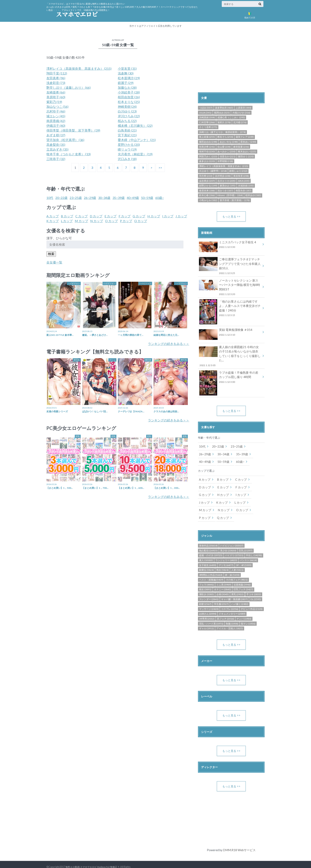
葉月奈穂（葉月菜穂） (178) (235, 200)
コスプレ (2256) (230, 599)
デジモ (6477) (226, 556)
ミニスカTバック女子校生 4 (230, 245)
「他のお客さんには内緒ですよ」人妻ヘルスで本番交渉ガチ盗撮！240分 (230, 307)
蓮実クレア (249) (245, 137)
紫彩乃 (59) (54, 102)
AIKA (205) (244, 181)
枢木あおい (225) (247, 151)
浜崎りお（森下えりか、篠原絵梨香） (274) (222, 132)
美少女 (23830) (228, 541)
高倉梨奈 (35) (56, 145)
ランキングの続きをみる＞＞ (169, 344)
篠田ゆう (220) (246, 156)
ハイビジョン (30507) (232, 536)
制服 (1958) (232, 614)
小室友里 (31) (127, 68)
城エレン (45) (56, 116)
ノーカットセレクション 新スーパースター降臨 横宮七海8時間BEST (230, 286)
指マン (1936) (248, 614)
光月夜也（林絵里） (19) (135, 154)
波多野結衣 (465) (224, 108)
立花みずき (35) (57, 149)
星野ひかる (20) (129, 145)
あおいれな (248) (229, 142)
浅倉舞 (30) (126, 73)
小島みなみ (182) (208, 200)
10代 (50, 198)
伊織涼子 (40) (56, 126)
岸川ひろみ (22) (129, 116)
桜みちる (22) (127, 121)
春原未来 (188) (207, 191)
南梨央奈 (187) (243, 191)
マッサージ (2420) (209, 599)
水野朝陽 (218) (225, 161)
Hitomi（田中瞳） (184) (230, 195)
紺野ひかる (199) (208, 186)
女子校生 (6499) (208, 556)
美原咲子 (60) (56, 97)
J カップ (181, 216)
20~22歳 (61, 198)
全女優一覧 (54, 262)
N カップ (97, 221)
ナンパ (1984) (244, 609)
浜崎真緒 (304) (207, 117)
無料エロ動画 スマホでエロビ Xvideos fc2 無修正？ (94, 858)
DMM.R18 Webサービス (239, 841)
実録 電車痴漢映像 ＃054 (230, 331)
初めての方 (250, 14)
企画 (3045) (223, 585)
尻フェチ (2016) (226, 609)
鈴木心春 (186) (207, 195)
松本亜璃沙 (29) (129, 78)
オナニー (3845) (223, 580)
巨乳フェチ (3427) (243, 580)
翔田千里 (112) (57, 73)
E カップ (110, 216)
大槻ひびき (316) (241, 113)
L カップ (67, 221)
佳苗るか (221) (228, 156)
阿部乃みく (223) (208, 156)
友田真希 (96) (56, 78)
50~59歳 (147, 198)
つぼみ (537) (206, 108)
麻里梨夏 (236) (241, 147)
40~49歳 (133, 198)
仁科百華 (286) (207, 122)
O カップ (111, 221)
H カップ (154, 216)
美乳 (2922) (237, 585)
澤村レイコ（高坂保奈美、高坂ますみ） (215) (79, 68)
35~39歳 (119, 198)
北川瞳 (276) (240, 122)
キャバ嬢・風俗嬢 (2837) (234, 590)
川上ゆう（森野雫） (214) (213, 171)
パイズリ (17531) (234, 546)
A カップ (53, 216)
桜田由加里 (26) (129, 97)
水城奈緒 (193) (246, 186)
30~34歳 (104, 198)
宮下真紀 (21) (127, 135)
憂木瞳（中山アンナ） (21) (137, 140)
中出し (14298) (254, 546)
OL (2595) (256, 590)
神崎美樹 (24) (127, 106)
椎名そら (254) (225, 137)
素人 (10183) (206, 551)
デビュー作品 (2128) (252, 599)
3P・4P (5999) (244, 556)
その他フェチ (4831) (237, 570)
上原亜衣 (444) (243, 108)
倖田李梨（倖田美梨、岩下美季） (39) (73, 130)
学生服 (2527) (221, 594)
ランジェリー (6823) (226, 551)
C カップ (82, 216)
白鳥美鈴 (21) (127, 130)
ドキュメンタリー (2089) (232, 604)
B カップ (67, 216)
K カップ (53, 221)
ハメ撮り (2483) (240, 594)
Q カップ (141, 221)
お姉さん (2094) (208, 604)
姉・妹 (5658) (232, 565)
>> (162, 168)
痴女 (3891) (205, 580)
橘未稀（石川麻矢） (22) (135, 126)
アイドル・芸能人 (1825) (230, 619)
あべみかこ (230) (226, 151)
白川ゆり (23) (127, 111)
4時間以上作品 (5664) (211, 565)
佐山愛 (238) (224, 147)
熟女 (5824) (223, 560)
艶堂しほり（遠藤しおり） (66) (69, 87)
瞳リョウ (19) (127, 149)
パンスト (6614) (248, 551)
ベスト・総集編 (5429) (211, 570)
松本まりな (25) (129, 102)
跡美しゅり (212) (238, 171)
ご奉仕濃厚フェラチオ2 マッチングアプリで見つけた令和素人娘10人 (230, 266)
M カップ (81, 221)
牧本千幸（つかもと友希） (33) (69, 154)
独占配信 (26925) (208, 541)
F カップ (125, 216)
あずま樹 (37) (56, 135)
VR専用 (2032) (207, 609)
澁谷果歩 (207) (207, 181)
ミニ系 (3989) (224, 575)
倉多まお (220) (207, 161)
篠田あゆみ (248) (208, 142)
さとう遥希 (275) (208, 127)
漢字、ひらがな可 (59, 238)
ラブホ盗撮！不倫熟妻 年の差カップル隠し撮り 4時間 (230, 370)
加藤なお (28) (127, 87)
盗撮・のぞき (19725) (211, 546)
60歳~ (160, 198)
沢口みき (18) (127, 159)
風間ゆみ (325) (222, 113)
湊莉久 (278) (224, 122)
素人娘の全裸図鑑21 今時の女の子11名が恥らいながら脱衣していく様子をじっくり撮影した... (230, 352)
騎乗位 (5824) (206, 560)
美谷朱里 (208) (241, 176)
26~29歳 (90, 198)
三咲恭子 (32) (56, 159)
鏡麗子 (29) (126, 83)
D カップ (96, 216)
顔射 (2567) (205, 594)
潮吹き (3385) (206, 585)
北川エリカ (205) (226, 181)
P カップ (126, 221)
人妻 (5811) (237, 560)
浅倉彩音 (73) (56, 83)
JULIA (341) (205, 113)
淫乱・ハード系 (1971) (211, 614)
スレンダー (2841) (209, 590)
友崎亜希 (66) (56, 92)
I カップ (168, 216)
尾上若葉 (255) (207, 137)
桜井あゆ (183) (253, 195)
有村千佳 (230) (207, 151)
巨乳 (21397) (246, 541)
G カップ (139, 216)
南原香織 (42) (56, 121)
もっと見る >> (231, 216)
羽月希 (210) (206, 176)
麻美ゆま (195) (228, 186)
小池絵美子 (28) (129, 92)
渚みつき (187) (225, 191)
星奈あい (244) (248, 142)
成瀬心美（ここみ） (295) (231, 117)
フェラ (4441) (206, 575)
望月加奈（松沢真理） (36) (65, 140)
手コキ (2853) (254, 585)
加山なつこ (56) (57, 106)
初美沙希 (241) (207, 147)
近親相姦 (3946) (242, 575)
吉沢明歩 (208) (223, 176)
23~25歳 (76, 198)
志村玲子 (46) (56, 111)
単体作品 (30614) (208, 536)
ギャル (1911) (206, 619)
